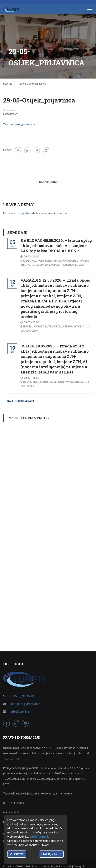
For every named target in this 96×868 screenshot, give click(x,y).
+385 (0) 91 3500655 (24, 696)
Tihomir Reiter (48, 182)
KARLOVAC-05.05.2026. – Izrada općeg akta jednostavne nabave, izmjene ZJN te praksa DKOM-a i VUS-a (56, 246)
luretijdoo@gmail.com (25, 704)
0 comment (11, 114)
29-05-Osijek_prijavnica (19, 124)
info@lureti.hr (20, 712)
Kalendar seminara (21, 401)
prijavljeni (25, 213)
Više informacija (39, 837)
